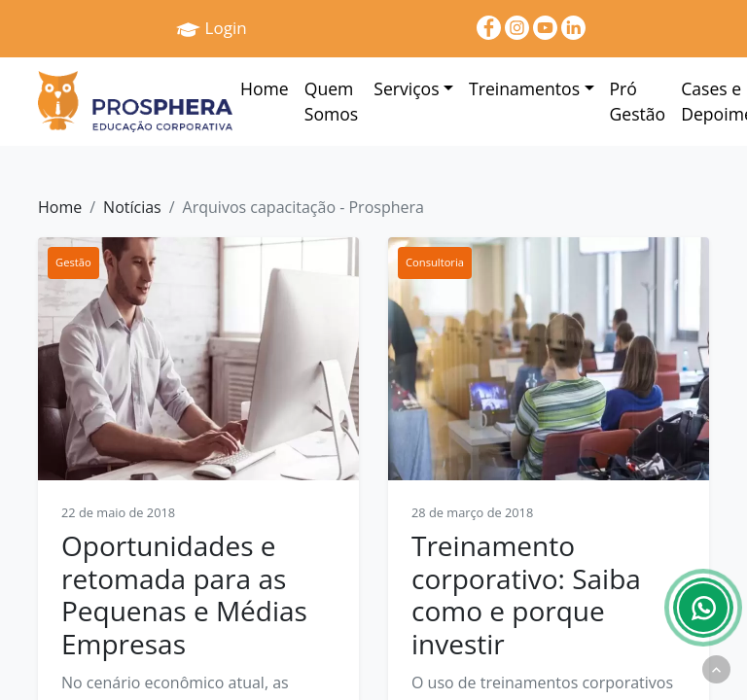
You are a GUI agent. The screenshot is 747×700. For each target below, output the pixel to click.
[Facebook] (491, 26)
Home (265, 88)
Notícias (132, 207)
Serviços (406, 88)
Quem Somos (332, 101)
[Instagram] (519, 26)
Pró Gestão (638, 101)
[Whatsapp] (703, 608)
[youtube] (547, 26)
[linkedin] (573, 26)
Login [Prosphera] (211, 28)
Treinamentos (524, 88)
